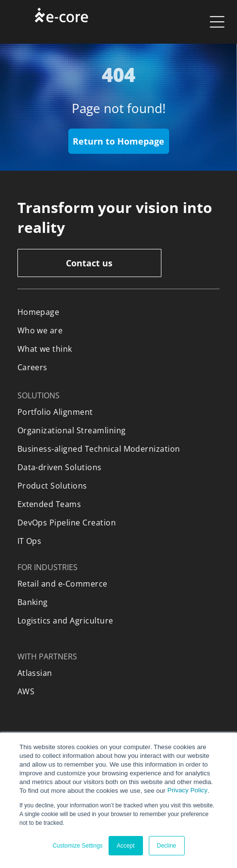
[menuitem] (119, 312)
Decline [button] (167, 846)
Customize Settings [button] (77, 846)
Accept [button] (126, 846)
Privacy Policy (187, 790)
